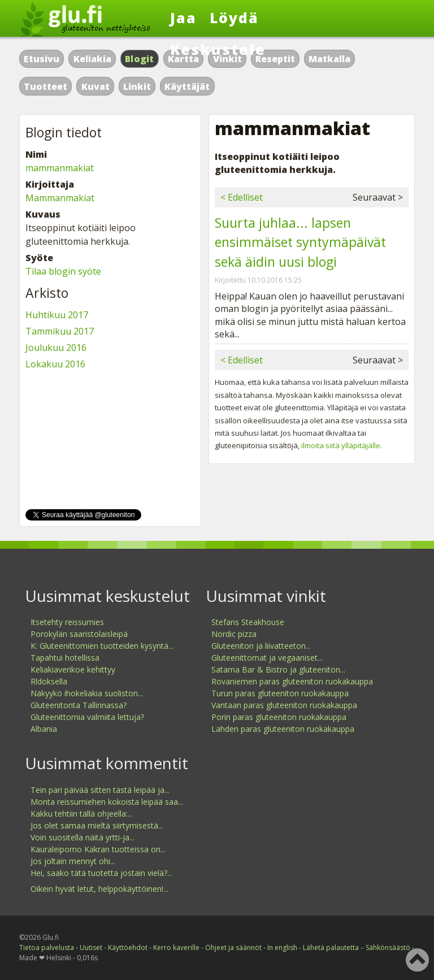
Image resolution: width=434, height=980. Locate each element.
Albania (44, 729)
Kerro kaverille (176, 948)
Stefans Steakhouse (248, 622)
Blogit (140, 59)
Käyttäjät (187, 86)
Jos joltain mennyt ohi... (73, 861)
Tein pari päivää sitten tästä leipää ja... (100, 790)
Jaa (183, 18)
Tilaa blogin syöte (63, 271)
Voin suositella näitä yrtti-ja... (83, 837)
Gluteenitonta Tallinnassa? (79, 705)
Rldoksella (49, 681)
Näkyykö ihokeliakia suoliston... (87, 693)
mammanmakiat (60, 168)
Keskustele (218, 49)
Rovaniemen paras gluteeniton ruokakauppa (292, 681)
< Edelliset (242, 197)
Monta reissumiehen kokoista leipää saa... (107, 802)
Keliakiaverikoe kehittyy (73, 669)
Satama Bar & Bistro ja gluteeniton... (278, 669)
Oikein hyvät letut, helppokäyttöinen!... (99, 889)
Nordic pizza (234, 634)
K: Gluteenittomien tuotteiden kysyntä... (102, 646)
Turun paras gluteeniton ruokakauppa (280, 693)
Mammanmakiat (60, 198)
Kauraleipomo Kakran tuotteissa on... (98, 849)
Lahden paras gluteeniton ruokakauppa (283, 729)
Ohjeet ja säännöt (233, 948)
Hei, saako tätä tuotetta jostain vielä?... (101, 873)
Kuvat (96, 86)
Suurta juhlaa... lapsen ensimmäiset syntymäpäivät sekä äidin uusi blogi (300, 242)
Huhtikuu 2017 (57, 315)
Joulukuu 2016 (56, 348)
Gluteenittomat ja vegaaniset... (267, 658)
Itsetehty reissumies (67, 622)
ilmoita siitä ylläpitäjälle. (342, 445)
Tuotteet (45, 86)
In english (282, 948)
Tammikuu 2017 (60, 331)
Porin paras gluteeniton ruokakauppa (279, 717)
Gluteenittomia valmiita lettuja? (87, 717)
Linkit (137, 86)
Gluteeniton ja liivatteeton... (261, 646)
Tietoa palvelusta (47, 948)
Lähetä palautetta (331, 948)
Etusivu (42, 59)
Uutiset (91, 948)
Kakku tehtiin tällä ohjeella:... (82, 814)
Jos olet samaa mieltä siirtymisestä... (97, 825)
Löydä (234, 18)
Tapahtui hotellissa (65, 658)
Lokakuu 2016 (55, 364)
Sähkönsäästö (388, 948)
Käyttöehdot (128, 948)
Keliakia (92, 59)
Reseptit (275, 59)
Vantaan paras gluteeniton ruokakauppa (284, 705)
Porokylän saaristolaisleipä (79, 634)
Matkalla (329, 59)
